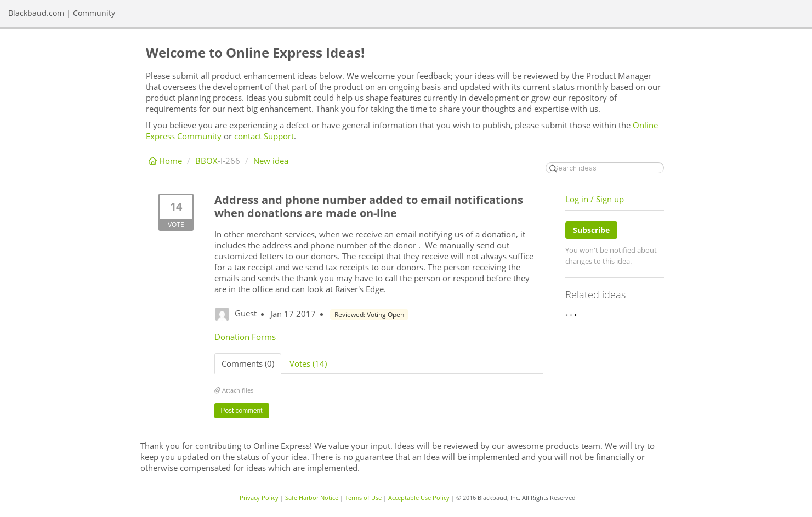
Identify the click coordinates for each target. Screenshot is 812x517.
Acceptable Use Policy (419, 498)
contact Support (264, 136)
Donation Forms (245, 337)
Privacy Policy (259, 498)
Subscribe (591, 230)
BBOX (206, 161)
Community (94, 13)
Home (166, 161)
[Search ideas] (605, 168)
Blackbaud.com (36, 13)
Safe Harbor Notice (312, 498)
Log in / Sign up (595, 199)
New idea (271, 161)
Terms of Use (363, 498)
